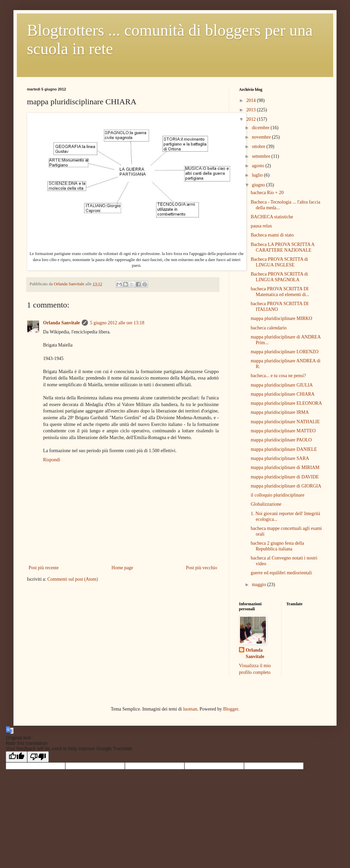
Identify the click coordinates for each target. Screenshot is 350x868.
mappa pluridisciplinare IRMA (280, 412)
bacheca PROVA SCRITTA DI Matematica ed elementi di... (280, 292)
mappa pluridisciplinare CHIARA (283, 394)
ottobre (259, 147)
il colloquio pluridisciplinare (277, 495)
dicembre (261, 128)
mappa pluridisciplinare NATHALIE (285, 422)
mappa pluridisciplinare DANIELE (284, 449)
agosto (258, 166)
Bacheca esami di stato (272, 235)
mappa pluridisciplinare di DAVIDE (285, 477)
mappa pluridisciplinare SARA (280, 458)
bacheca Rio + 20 (267, 193)
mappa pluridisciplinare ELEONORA (286, 403)
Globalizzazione (266, 504)
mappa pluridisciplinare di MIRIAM (285, 467)
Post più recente (44, 568)
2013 (252, 110)
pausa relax (261, 226)
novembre (262, 137)
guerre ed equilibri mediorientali (281, 573)
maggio (259, 585)
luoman (190, 709)
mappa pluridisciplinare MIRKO (282, 318)
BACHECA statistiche (272, 217)
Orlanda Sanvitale (61, 323)
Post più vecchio (201, 568)
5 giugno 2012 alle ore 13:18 (117, 323)
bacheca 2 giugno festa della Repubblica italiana (277, 546)
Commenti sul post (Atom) (73, 579)
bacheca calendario (269, 328)
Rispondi (52, 460)
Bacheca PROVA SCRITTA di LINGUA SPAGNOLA (279, 277)
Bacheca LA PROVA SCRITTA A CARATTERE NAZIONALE (283, 247)
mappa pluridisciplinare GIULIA (282, 385)
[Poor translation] (38, 757)
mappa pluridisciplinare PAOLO (281, 440)
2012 (252, 119)
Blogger (231, 709)
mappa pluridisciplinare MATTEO (283, 431)
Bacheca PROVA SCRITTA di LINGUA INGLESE (279, 262)
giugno (259, 185)
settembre (261, 156)
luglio (258, 175)
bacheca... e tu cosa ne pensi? (278, 376)
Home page (122, 568)
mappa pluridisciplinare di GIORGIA (286, 486)
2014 (252, 100)
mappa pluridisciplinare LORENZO (285, 352)
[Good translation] (16, 757)
